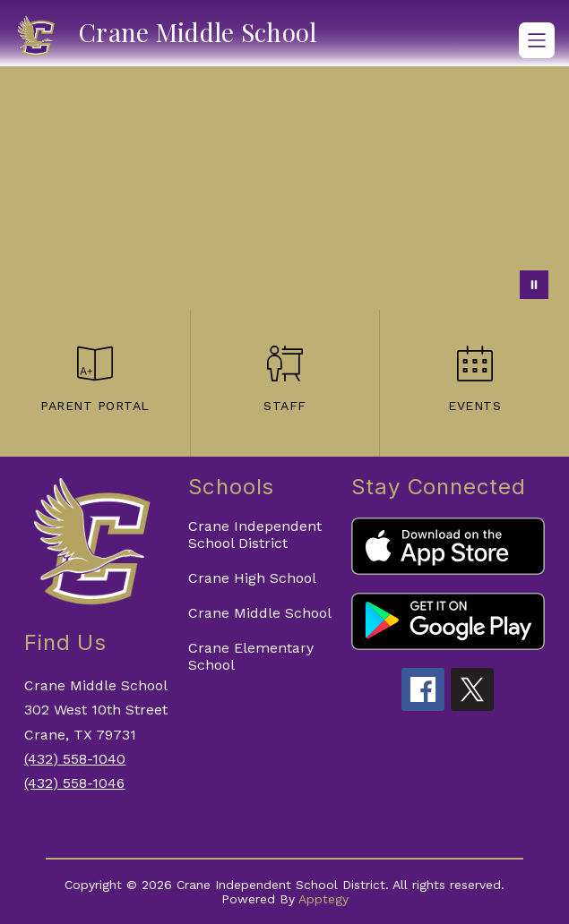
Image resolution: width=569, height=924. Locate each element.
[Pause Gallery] (534, 285)
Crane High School (252, 578)
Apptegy (323, 899)
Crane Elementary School (251, 656)
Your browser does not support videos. (284, 188)
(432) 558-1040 (75, 759)
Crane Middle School (260, 613)
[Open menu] (537, 40)
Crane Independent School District (255, 535)
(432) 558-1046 (74, 783)
